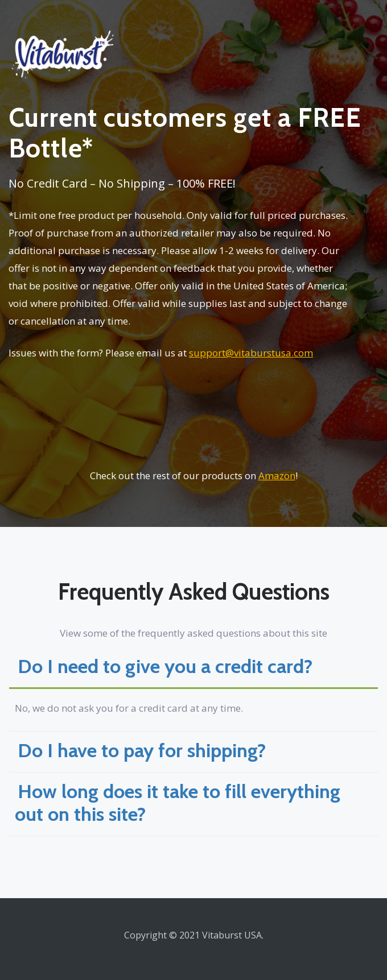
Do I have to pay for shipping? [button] (142, 750)
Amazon (277, 476)
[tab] (193, 669)
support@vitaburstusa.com (251, 353)
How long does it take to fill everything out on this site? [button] (178, 803)
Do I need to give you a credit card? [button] (165, 666)
